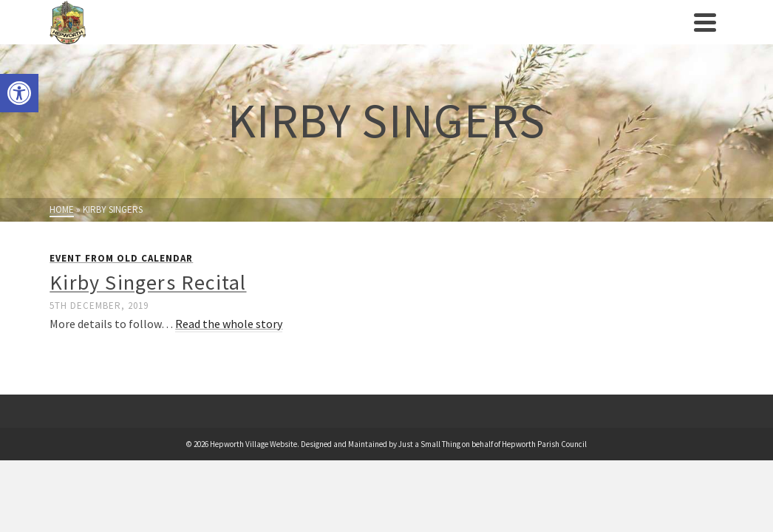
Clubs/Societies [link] (383, 28)
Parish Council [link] (147, 37)
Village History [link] (228, 37)
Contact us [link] (659, 37)
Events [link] (300, 37)
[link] (19, 93)
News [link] (603, 37)
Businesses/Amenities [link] (509, 28)
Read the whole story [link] (229, 353)
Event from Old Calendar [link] (121, 288)
